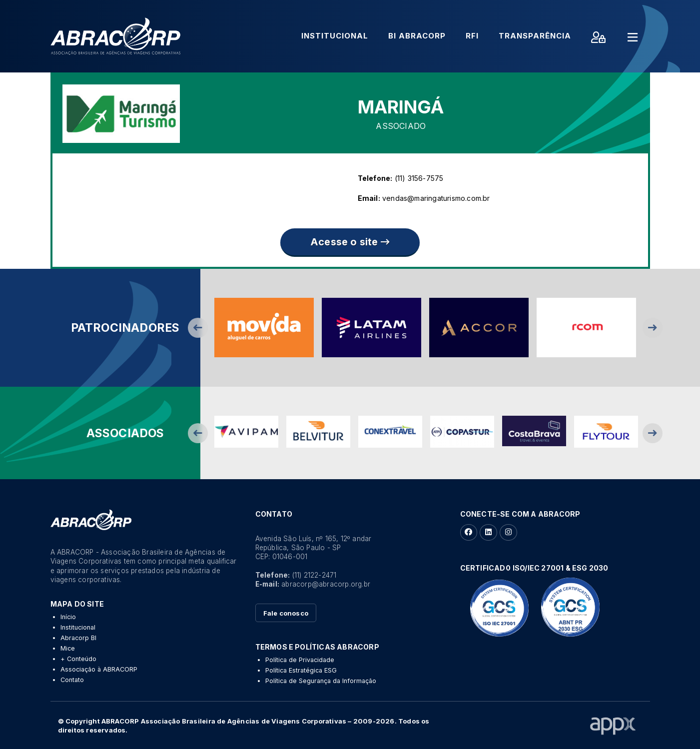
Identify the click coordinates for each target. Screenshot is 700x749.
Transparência (535, 36)
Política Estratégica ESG (301, 670)
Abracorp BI (78, 638)
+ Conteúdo (78, 659)
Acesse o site (350, 242)
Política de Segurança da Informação (321, 681)
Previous (198, 328)
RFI (472, 36)
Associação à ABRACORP (99, 669)
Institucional (335, 36)
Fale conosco (286, 613)
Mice (68, 648)
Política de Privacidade (300, 660)
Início (68, 617)
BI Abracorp (417, 36)
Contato (72, 680)
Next (653, 328)
